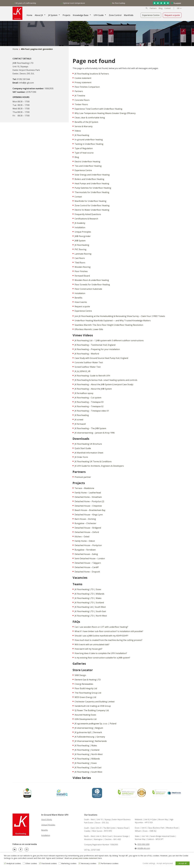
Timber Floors (81, 104)
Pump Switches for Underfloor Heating (93, 188)
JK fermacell (80, 424)
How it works (81, 302)
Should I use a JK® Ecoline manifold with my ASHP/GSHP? (101, 636)
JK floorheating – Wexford (87, 354)
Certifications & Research (86, 219)
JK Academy (80, 223)
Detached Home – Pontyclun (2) (89, 501)
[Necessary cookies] (79, 863)
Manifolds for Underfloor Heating (90, 201)
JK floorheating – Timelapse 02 (89, 406)
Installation (80, 227)
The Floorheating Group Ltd (88, 693)
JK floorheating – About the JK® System (93, 389)
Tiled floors (80, 263)
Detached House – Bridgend (88, 528)
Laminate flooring (83, 254)
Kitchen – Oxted (82, 537)
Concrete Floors (82, 100)
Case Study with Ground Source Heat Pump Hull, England (101, 358)
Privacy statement (83, 82)
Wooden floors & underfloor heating (92, 280)
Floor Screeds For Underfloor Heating (92, 285)
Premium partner (83, 477)
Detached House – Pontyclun (88, 545)
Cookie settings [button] (147, 863)
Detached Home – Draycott (87, 572)
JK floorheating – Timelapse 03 (89, 402)
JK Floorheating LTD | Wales (88, 598)
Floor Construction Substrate (88, 289)
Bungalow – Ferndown (85, 550)
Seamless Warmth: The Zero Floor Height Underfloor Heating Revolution (109, 325)
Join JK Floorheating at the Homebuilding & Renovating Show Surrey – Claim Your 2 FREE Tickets (120, 316)
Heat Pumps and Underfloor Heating (92, 183)
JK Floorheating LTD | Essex (88, 589)
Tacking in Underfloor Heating (89, 144)
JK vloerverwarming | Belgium (89, 728)
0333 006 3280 (143, 844)
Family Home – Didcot (85, 541)
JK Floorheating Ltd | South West (90, 607)
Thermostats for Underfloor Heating (92, 192)
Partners (153, 8)
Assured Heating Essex (85, 715)
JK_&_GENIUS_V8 (82, 371)
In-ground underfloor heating (89, 140)
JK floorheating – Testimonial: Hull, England (95, 345)
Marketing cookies (69, 863)
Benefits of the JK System (86, 122)
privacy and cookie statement (85, 858)
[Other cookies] (24, 863)
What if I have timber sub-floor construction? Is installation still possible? (109, 631)
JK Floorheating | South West (88, 772)
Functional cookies (49, 863)
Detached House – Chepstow (88, 506)
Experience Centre (151, 15)
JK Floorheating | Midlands (87, 759)
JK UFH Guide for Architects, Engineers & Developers (99, 466)
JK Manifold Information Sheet (89, 453)
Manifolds (129, 15)
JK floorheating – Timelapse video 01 (92, 411)
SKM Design (80, 675)
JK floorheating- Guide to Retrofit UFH (92, 376)
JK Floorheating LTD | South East (90, 611)
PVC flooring (80, 249)
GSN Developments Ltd (86, 719)
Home (15, 49)
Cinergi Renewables (84, 684)
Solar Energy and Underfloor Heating (92, 175)
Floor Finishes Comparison (87, 87)
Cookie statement (83, 78)
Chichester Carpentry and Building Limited (94, 702)
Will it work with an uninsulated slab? (92, 644)
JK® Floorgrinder (83, 236)
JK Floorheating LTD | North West (91, 616)
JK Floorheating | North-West (89, 754)
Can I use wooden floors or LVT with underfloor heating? (101, 627)
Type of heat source (84, 153)
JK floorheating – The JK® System (90, 428)
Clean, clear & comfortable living (90, 118)
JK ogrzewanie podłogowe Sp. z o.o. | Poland (95, 724)
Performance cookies (110, 863)
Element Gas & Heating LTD (88, 680)
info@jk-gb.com (144, 848)
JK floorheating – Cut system (88, 398)
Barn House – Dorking (85, 519)
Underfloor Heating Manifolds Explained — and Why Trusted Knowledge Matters (113, 321)
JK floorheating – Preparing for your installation (97, 349)
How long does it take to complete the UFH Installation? (101, 653)
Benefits (78, 298)
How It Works (47, 819)
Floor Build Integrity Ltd (86, 688)
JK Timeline (80, 96)
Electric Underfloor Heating (87, 162)
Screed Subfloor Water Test (88, 367)
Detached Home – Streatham (88, 497)
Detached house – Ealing (86, 554)
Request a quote (172, 15)
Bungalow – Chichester (85, 523)
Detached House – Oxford (87, 532)
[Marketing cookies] (60, 863)
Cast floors (80, 258)
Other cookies (31, 863)
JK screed (79, 420)
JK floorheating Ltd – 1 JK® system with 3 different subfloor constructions (109, 340)
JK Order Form (81, 457)
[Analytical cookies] (5, 863)
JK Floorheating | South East (88, 767)
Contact (168, 8)
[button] (147, 8)
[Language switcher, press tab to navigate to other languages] (179, 8)
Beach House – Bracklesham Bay (90, 510)
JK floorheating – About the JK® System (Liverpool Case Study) (104, 384)
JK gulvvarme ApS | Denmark (88, 732)
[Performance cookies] (99, 863)
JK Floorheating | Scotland (87, 750)
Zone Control (116, 15)
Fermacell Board (82, 276)
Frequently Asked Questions (88, 214)
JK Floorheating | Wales (86, 746)
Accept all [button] (182, 863)
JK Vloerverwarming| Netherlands (91, 741)
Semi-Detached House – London (90, 559)
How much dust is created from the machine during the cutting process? (108, 640)
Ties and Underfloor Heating (88, 166)
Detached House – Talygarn (88, 563)
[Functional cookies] (40, 863)
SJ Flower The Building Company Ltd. (92, 710)
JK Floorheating (82, 135)
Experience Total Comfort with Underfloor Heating (98, 109)
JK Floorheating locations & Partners (92, 74)
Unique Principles (83, 232)
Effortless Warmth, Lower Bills (89, 329)
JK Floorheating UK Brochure (88, 444)
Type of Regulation (84, 148)
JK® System (80, 241)
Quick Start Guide (83, 448)
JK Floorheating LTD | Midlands (89, 594)
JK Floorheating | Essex (86, 763)
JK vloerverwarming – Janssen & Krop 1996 (95, 433)
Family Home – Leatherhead (88, 493)
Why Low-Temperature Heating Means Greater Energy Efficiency (105, 113)
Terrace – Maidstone (84, 488)
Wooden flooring (83, 267)
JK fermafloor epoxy (84, 393)
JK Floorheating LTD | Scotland (89, 603)
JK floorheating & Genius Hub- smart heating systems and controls (106, 380)
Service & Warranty (84, 126)
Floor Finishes (81, 271)
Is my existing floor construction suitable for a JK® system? (102, 658)
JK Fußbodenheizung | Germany (90, 737)
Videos (78, 131)
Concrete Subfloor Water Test (89, 362)
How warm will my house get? (88, 649)
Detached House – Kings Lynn (89, 515)
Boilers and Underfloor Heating (89, 179)
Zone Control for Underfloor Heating (92, 205)
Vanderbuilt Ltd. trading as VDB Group (93, 706)
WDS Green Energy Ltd (85, 697)
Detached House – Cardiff (87, 567)
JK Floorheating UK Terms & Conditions (93, 461)
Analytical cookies (14, 863)
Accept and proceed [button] (164, 863)
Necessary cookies (89, 863)
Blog (160, 8)
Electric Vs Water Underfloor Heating (92, 210)
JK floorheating (82, 415)
